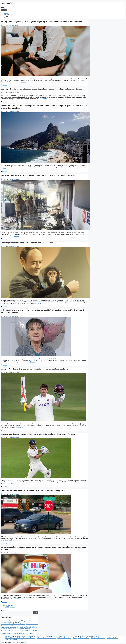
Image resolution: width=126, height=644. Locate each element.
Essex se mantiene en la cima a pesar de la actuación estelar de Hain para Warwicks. (38, 434)
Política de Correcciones (64, 638)
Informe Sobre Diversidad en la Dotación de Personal (20, 638)
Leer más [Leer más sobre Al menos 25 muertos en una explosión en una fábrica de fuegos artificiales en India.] (16, 236)
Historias (7, 18)
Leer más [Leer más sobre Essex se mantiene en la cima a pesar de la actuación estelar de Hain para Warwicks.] (10, 483)
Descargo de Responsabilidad (81, 638)
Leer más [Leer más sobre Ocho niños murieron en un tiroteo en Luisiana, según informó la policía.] (17, 540)
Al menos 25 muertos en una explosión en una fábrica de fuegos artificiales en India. (38, 175)
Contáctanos (23, 639)
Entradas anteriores (8, 605)
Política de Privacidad (11, 639)
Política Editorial (19, 636)
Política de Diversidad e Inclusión (89, 636)
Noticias (7, 16)
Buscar (3, 610)
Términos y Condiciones (98, 638)
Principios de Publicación (33, 636)
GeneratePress (23, 642)
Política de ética (46, 636)
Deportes (7, 15)
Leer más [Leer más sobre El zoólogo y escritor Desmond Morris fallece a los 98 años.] (41, 303)
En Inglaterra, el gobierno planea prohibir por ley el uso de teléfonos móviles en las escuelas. (42, 21)
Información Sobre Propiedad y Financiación (65, 636)
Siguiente (12, 607)
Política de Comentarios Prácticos (46, 638)
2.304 (6, 607)
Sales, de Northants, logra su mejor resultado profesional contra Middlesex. (34, 369)
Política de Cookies (112, 638)
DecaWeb (6, 3)
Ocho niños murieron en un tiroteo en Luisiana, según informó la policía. (33, 490)
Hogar (6, 13)
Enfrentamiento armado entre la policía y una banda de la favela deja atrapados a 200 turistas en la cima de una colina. (19, 628)
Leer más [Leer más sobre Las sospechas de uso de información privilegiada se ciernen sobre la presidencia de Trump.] (45, 99)
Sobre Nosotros (9, 636)
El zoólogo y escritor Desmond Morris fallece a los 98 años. (27, 243)
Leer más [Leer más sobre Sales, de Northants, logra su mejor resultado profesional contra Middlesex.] (20, 427)
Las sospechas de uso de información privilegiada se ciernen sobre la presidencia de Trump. (42, 89)
